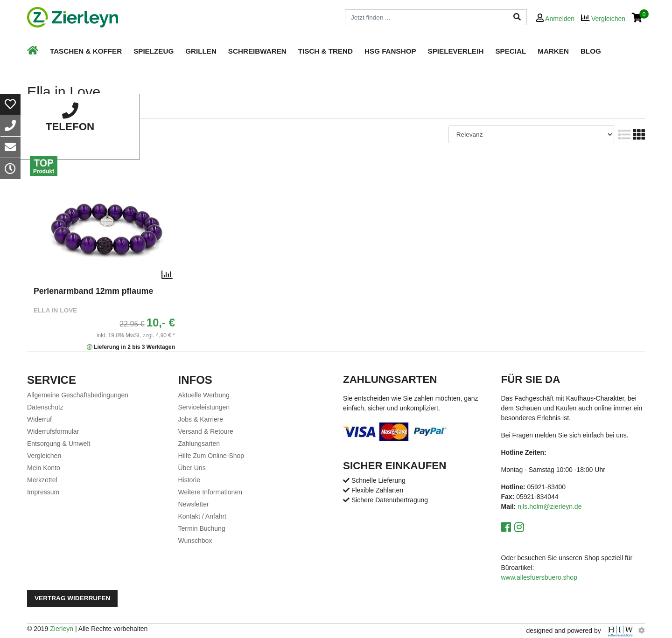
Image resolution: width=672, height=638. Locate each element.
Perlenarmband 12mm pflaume (93, 291)
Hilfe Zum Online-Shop (211, 456)
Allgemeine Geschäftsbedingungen (78, 395)
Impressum (43, 492)
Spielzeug (154, 51)
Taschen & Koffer (86, 51)
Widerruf (39, 419)
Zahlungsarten (199, 444)
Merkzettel (42, 480)
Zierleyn (62, 629)
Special (511, 51)
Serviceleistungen (204, 407)
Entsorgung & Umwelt (59, 444)
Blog (591, 51)
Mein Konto (44, 468)
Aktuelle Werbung (204, 395)
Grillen (201, 51)
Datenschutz (45, 407)
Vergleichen (44, 456)
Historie (189, 480)
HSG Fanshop (390, 51)
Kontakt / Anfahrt (203, 516)
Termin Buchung (202, 528)
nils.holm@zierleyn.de (549, 506)
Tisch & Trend (325, 51)
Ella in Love (55, 310)
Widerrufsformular (53, 431)
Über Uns (192, 468)
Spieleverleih (456, 51)
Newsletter (194, 504)
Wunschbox (195, 541)
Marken (553, 51)
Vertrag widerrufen (72, 598)
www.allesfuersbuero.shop (539, 577)
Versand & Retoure (206, 431)
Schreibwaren (257, 51)
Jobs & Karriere (201, 419)
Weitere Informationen (210, 492)
